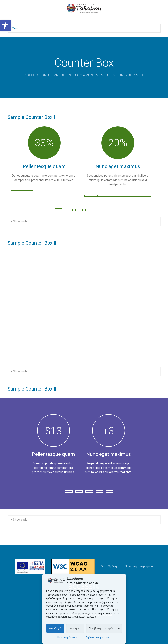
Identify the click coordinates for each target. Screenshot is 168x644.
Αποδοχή (55, 628)
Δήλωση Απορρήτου (97, 637)
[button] (5, 26)
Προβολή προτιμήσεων (104, 628)
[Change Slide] (59, 207)
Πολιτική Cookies (67, 637)
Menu (86, 28)
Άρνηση (75, 628)
